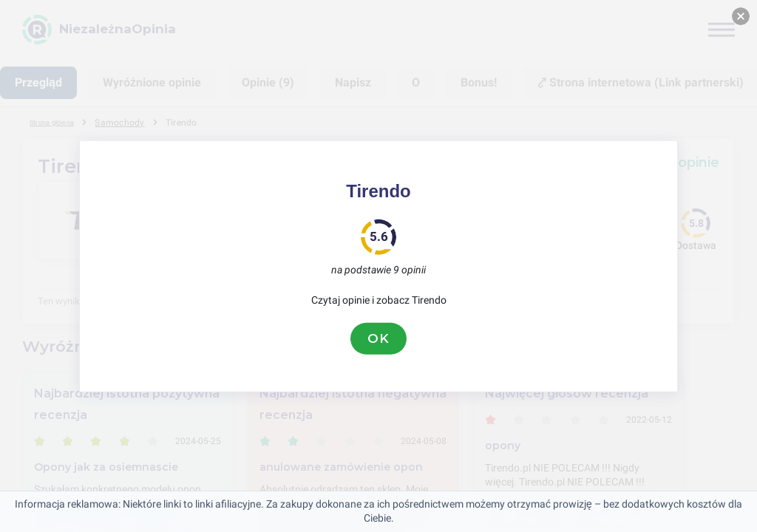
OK (378, 338)
